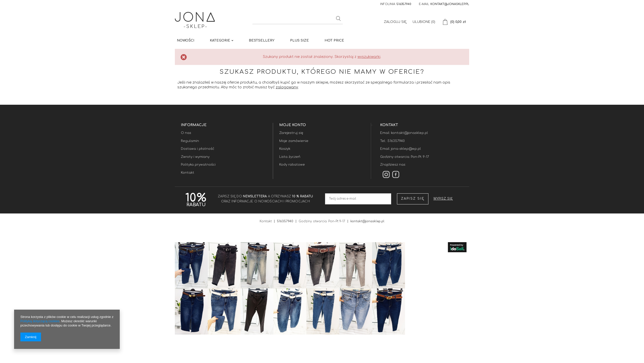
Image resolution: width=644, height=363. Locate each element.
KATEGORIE (220, 40)
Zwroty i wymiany (195, 157)
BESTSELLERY (262, 40)
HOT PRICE (334, 40)
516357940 (404, 4)
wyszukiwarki (369, 57)
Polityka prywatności (198, 165)
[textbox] (298, 19)
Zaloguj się (396, 22)
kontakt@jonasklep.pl (450, 4)
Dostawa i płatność (198, 149)
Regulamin (190, 141)
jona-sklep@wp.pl (406, 149)
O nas (186, 133)
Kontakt (188, 173)
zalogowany (287, 87)
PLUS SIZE (299, 40)
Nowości (186, 40)
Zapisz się (413, 199)
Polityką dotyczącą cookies (40, 321)
